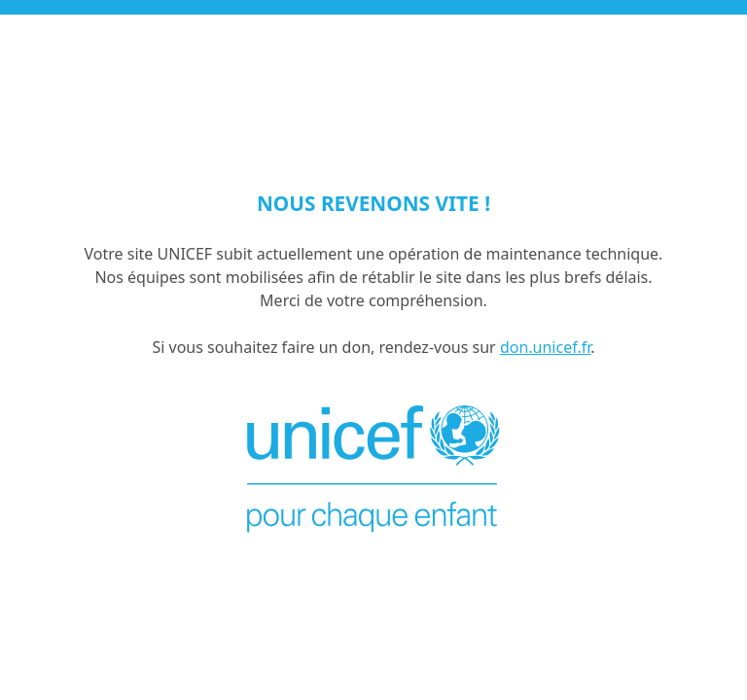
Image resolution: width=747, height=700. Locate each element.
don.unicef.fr (545, 347)
